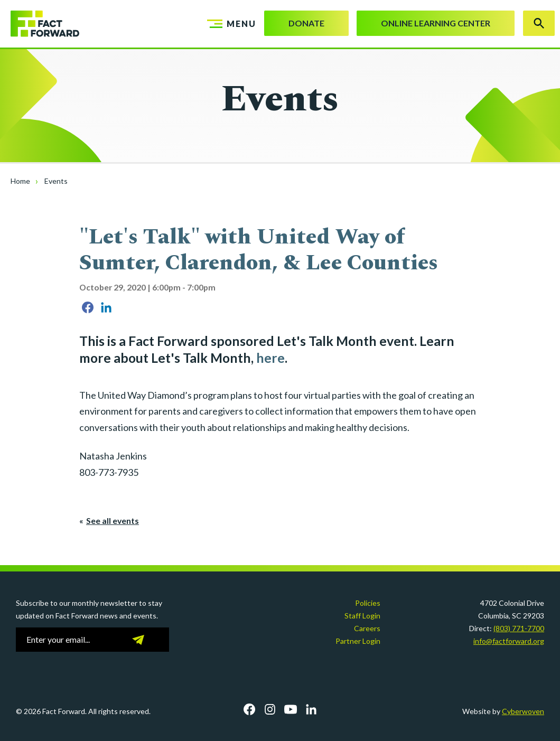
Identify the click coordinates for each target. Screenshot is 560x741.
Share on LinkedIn (106, 307)
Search (539, 23)
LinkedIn (311, 709)
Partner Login (358, 641)
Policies (368, 603)
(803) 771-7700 (519, 628)
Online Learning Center (436, 23)
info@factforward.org (509, 641)
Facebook (249, 709)
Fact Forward (40, 24)
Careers (367, 628)
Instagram (270, 709)
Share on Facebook (88, 307)
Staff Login (362, 616)
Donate (306, 23)
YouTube (291, 709)
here (270, 358)
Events (56, 181)
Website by (503, 711)
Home (20, 181)
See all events (113, 520)
